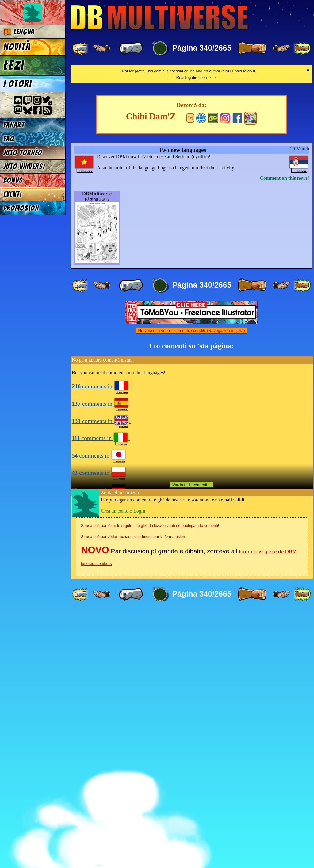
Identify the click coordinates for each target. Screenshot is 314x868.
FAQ (9, 139)
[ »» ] (302, 48)
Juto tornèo (23, 153)
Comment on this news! (285, 435)
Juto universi (24, 166)
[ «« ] (81, 48)
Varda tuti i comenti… (192, 741)
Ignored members (96, 820)
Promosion (21, 208)
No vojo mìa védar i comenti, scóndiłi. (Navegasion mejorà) (191, 587)
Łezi (14, 65)
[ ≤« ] (101, 48)
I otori (18, 84)
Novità (17, 47)
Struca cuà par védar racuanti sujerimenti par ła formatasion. (134, 793)
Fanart (14, 125)
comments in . (101, 643)
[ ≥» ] (281, 48)
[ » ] (252, 48)
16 (190, 375)
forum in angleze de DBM (268, 808)
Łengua (19, 32)
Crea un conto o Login (123, 768)
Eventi (13, 194)
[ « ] (131, 48)
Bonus (13, 180)
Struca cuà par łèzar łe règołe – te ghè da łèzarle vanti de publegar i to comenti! (150, 782)
